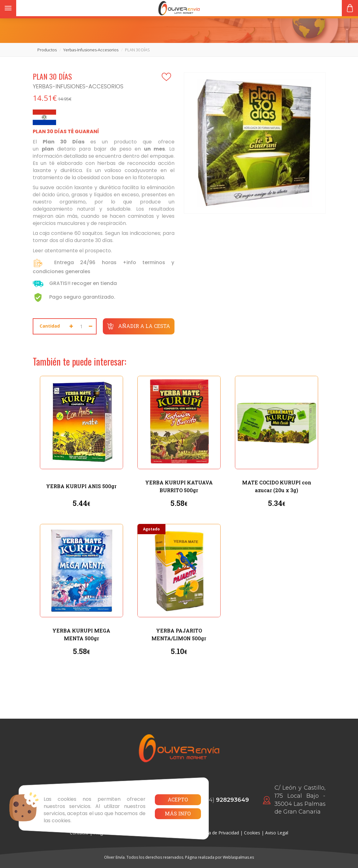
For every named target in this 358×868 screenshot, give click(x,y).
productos (47, 50)
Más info (178, 813)
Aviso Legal (277, 833)
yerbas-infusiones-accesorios (91, 50)
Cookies (252, 833)
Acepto (178, 799)
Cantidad (50, 326)
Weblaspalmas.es (238, 857)
